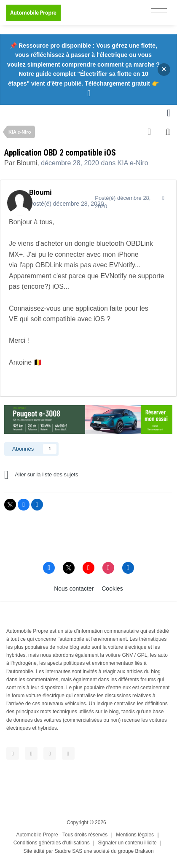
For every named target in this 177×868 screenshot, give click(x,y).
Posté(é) (66, 204)
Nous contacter (74, 589)
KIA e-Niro (133, 163)
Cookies (112, 589)
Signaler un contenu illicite (127, 843)
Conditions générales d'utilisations (52, 843)
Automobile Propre (37, 835)
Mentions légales (135, 835)
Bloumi (27, 163)
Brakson (145, 851)
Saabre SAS (68, 851)
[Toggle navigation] (159, 13)
